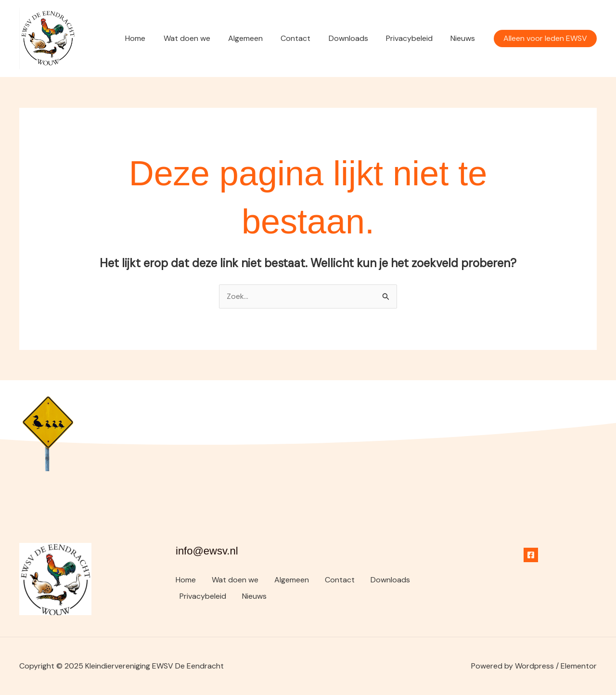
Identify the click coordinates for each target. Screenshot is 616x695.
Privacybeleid (413, 38)
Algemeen (257, 38)
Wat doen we (201, 38)
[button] (545, 39)
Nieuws (464, 38)
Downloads (355, 38)
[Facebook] (531, 555)
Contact (305, 38)
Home (152, 38)
